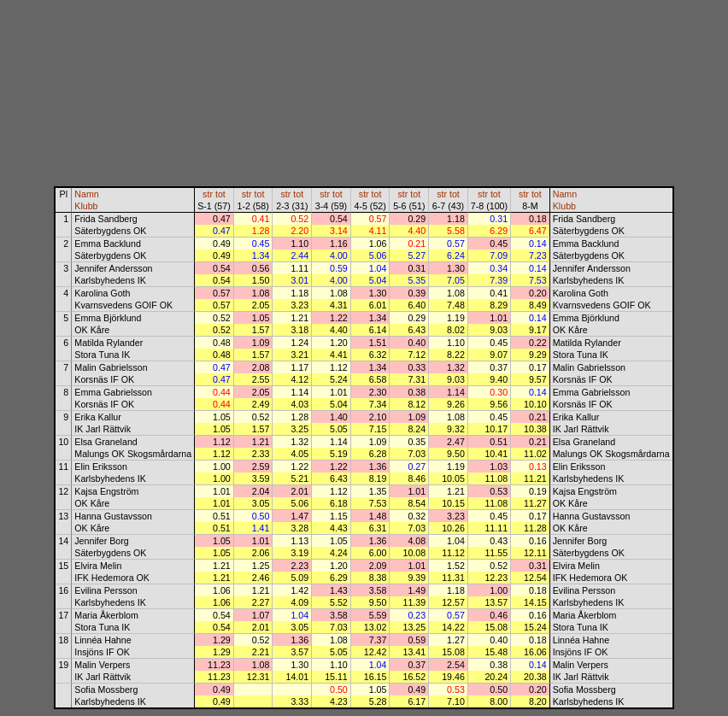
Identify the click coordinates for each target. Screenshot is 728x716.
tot (220, 194)
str (208, 194)
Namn (86, 194)
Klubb (86, 206)
